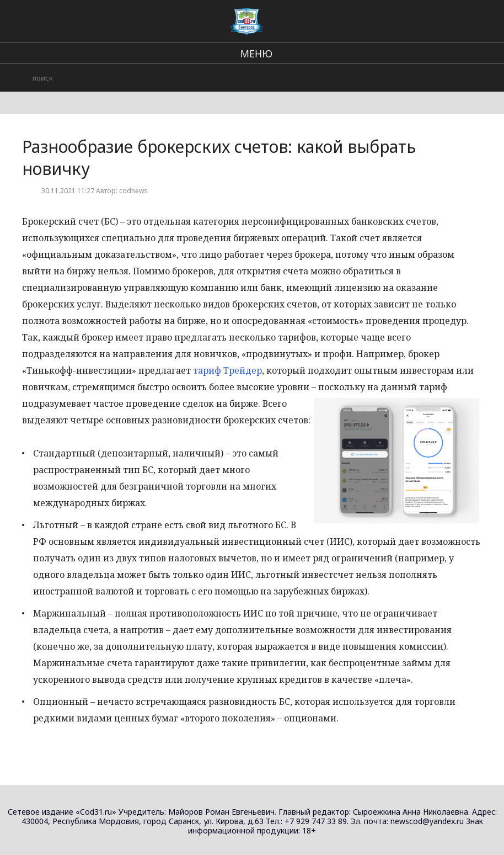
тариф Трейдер (227, 370)
